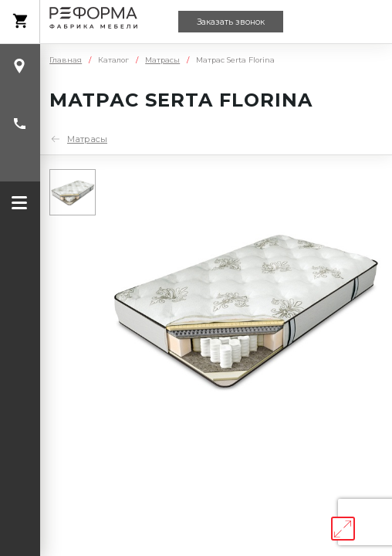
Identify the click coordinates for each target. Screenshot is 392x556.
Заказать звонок (231, 22)
